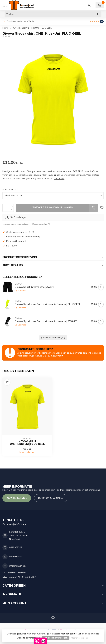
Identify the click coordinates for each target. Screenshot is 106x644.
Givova (6, 36)
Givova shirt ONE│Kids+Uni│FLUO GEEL (32, 28)
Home (5, 28)
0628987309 (16, 547)
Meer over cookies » (80, 638)
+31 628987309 (55, 356)
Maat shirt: (10, 189)
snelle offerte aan (77, 353)
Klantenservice (17, 498)
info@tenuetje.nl (18, 566)
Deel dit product (41, 224)
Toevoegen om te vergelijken (16, 224)
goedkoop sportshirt (53, 338)
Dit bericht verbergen (56, 638)
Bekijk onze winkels (51, 498)
